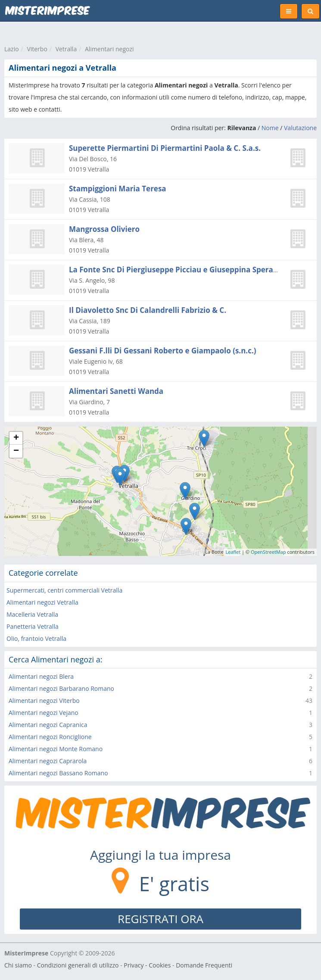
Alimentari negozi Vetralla (42, 602)
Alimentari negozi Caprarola (48, 761)
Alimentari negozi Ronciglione (50, 737)
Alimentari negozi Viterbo (44, 701)
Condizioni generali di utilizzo (78, 965)
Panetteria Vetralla (33, 626)
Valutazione (300, 128)
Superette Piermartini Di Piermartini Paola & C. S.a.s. (165, 148)
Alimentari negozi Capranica (48, 725)
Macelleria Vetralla (32, 614)
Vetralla (66, 49)
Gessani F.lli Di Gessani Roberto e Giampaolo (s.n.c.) (163, 351)
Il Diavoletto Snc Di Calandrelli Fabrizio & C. (148, 310)
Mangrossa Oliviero (104, 229)
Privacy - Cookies (147, 965)
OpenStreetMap (268, 552)
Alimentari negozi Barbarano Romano (61, 688)
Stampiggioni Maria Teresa (118, 189)
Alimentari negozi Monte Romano (56, 749)
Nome (270, 128)
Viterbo (37, 49)
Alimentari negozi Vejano (44, 713)
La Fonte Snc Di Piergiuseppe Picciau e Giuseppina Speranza (178, 270)
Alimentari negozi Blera (41, 676)
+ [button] (16, 438)
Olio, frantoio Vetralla (36, 638)
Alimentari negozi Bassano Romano (58, 773)
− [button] (16, 451)
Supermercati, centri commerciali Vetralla (64, 590)
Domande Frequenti (204, 965)
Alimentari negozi (109, 49)
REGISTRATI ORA (160, 919)
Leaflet (233, 552)
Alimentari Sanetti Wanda (116, 391)
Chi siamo (18, 965)
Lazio (12, 49)
